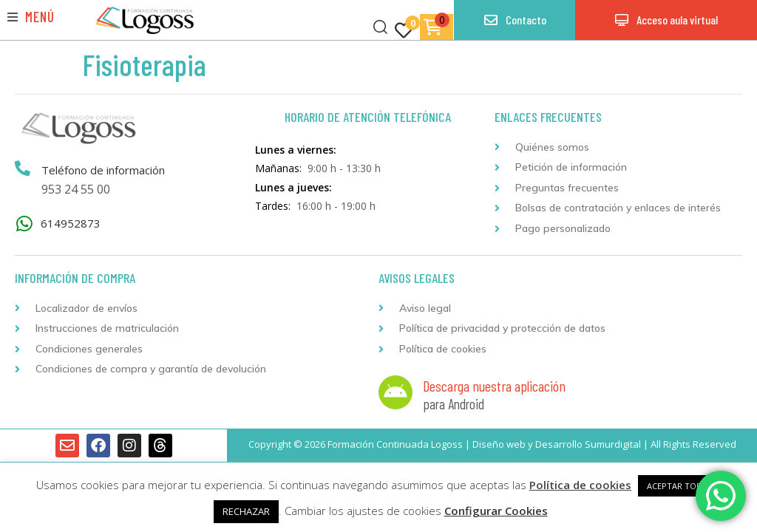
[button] (31, 17)
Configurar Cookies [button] (496, 511)
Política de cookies (580, 485)
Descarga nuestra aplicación (494, 386)
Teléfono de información (104, 170)
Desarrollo (559, 444)
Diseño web (499, 444)
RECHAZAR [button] (246, 511)
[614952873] (24, 224)
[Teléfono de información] (23, 169)
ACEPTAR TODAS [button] (679, 486)
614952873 (71, 223)
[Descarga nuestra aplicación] (396, 392)
